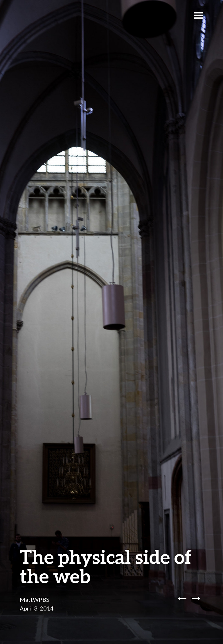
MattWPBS (35, 599)
